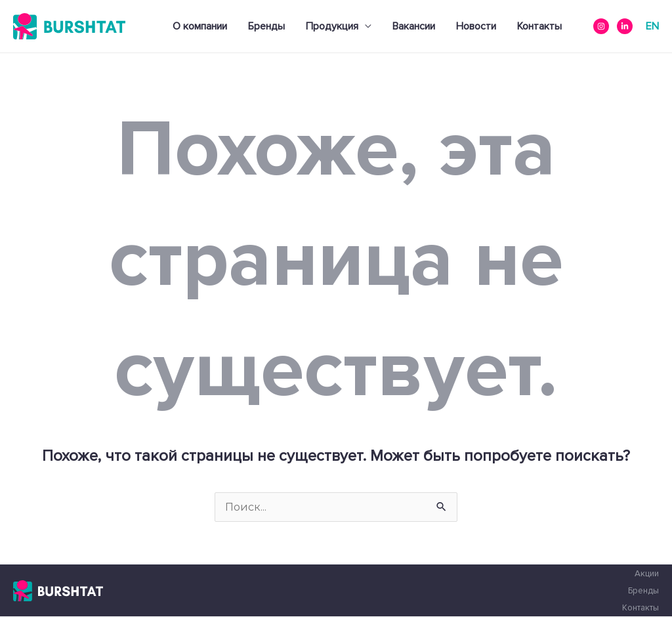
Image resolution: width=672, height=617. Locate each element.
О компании (200, 26)
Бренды (266, 26)
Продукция (332, 26)
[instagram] (601, 26)
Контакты (539, 26)
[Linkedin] (625, 26)
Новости (476, 26)
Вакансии (414, 26)
